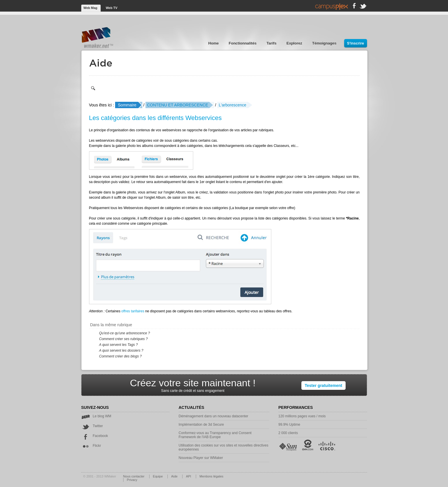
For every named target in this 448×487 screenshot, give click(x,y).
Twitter (92, 426)
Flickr (91, 446)
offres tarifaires (133, 311)
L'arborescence (232, 105)
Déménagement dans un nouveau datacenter (214, 416)
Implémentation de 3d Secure (201, 425)
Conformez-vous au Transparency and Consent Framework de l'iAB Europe (215, 435)
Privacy (132, 480)
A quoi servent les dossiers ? (121, 351)
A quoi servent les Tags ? (119, 345)
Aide (175, 476)
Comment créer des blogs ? (120, 356)
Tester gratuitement (324, 385)
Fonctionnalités (243, 43)
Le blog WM (96, 416)
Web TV (112, 8)
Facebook (95, 436)
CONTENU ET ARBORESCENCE (177, 105)
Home (214, 43)
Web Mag (91, 8)
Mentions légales (212, 476)
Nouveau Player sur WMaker (201, 458)
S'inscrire (356, 43)
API (189, 476)
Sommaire (127, 105)
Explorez (295, 43)
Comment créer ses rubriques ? (123, 339)
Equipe (158, 476)
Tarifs (272, 43)
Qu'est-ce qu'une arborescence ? (125, 333)
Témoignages (325, 43)
